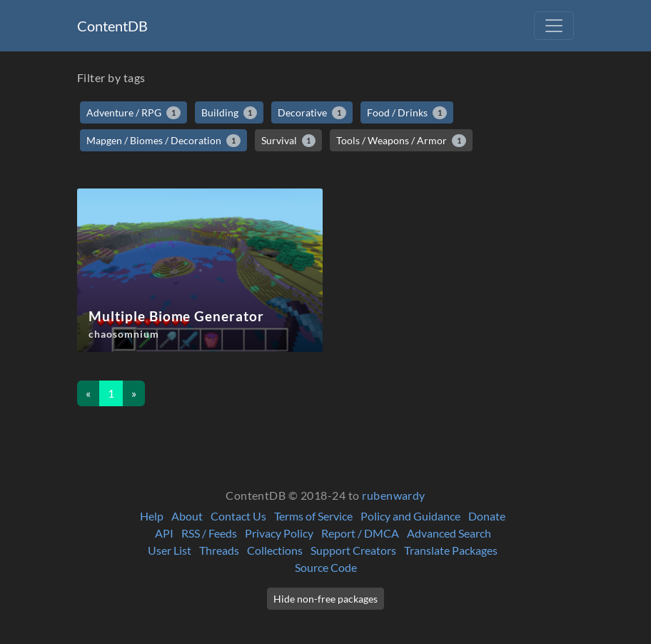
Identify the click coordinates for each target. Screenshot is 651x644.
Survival (289, 141)
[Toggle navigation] (554, 26)
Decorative (312, 113)
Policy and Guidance (410, 516)
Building (229, 113)
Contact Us (238, 516)
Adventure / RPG (133, 113)
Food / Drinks (407, 113)
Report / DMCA (360, 533)
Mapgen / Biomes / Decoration (163, 141)
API (164, 533)
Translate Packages (451, 550)
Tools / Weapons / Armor (401, 141)
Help (152, 516)
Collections (275, 550)
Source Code (326, 567)
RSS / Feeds (209, 533)
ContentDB (112, 26)
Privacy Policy (279, 533)
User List (170, 550)
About (187, 516)
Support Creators (353, 550)
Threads (219, 550)
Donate (487, 516)
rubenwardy (394, 495)
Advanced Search (449, 533)
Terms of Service (313, 516)
